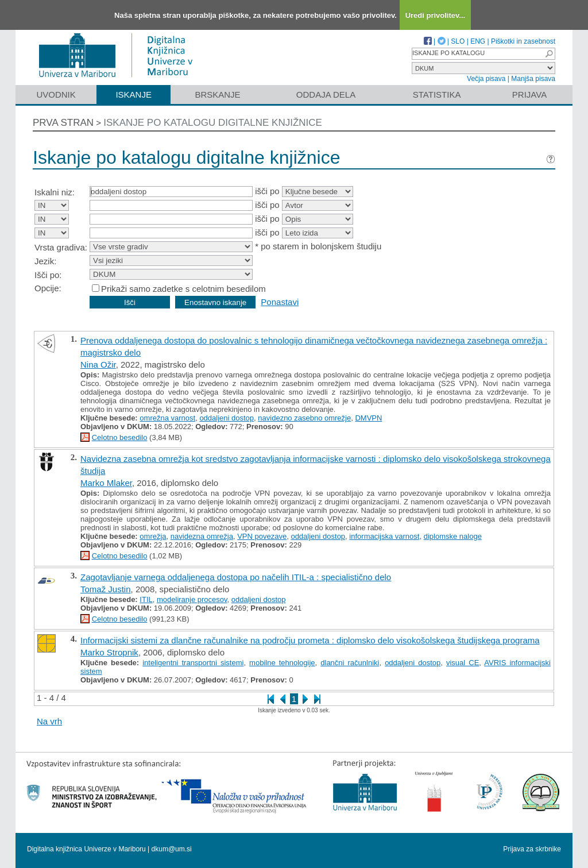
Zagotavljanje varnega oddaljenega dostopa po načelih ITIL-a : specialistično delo (236, 577)
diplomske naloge (453, 536)
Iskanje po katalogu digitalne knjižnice (213, 123)
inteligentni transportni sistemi (193, 663)
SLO (458, 41)
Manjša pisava (533, 79)
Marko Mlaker (106, 483)
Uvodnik (56, 94)
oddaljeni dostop (227, 418)
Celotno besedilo (120, 437)
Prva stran (63, 123)
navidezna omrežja (202, 536)
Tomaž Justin (106, 589)
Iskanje (134, 94)
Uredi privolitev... (436, 15)
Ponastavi (280, 302)
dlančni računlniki (350, 663)
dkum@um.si (172, 849)
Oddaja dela (326, 94)
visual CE (463, 663)
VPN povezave (262, 536)
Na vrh (49, 721)
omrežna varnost (167, 418)
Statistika (437, 94)
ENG (478, 41)
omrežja (153, 536)
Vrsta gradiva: (61, 247)
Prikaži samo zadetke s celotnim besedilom (183, 289)
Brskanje (217, 94)
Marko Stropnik (109, 652)
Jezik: (45, 261)
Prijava (529, 94)
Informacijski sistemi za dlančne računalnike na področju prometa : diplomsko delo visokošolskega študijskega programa (310, 640)
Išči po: (48, 275)
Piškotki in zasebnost (523, 41)
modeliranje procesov (192, 599)
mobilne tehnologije (282, 663)
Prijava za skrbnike (532, 849)
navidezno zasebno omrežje (304, 418)
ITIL (146, 599)
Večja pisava (486, 79)
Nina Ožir (98, 364)
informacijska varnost (384, 536)
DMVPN (368, 418)
